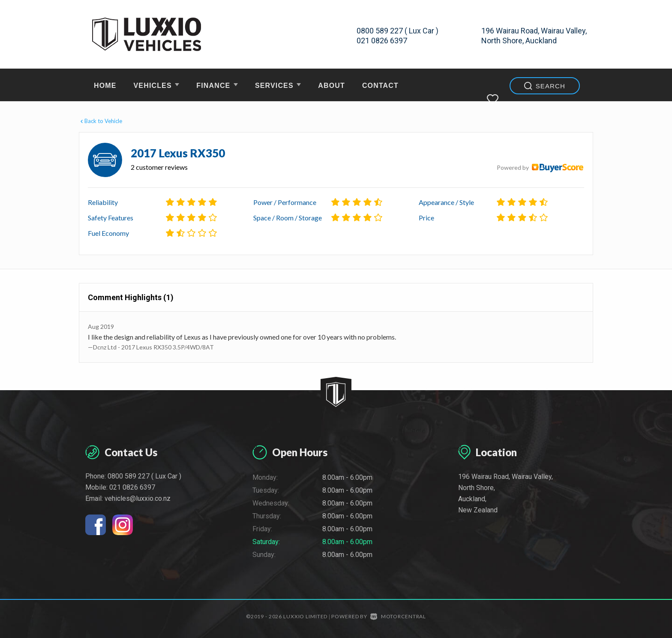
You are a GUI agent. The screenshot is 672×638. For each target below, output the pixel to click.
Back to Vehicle (100, 121)
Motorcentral (398, 616)
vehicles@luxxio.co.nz (138, 498)
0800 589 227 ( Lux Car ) (397, 31)
